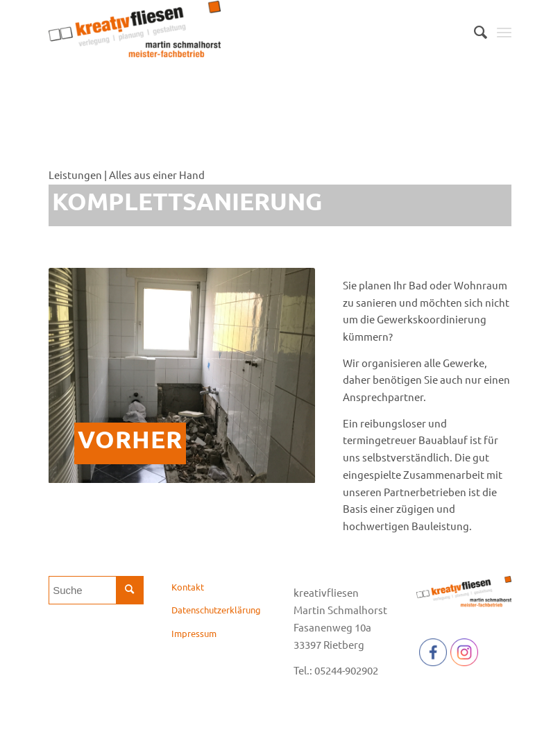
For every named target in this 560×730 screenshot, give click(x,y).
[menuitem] (474, 32)
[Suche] (474, 32)
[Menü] (504, 32)
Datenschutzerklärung (216, 610)
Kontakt (188, 587)
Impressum (194, 633)
